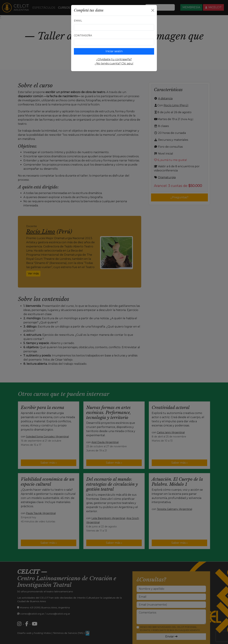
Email (78, 21)
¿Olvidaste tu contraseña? (114, 59)
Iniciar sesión (114, 51)
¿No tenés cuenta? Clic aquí (114, 63)
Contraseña (83, 35)
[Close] (153, 10)
